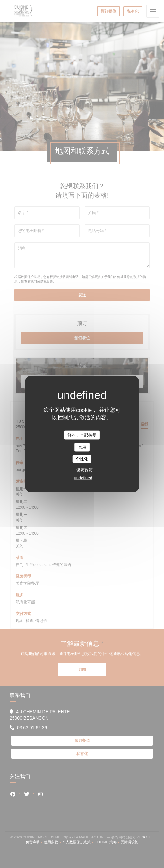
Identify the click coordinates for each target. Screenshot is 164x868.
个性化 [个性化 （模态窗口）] (82, 459)
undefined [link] (83, 478)
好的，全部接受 (82, 435)
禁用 (82, 447)
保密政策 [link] (84, 470)
